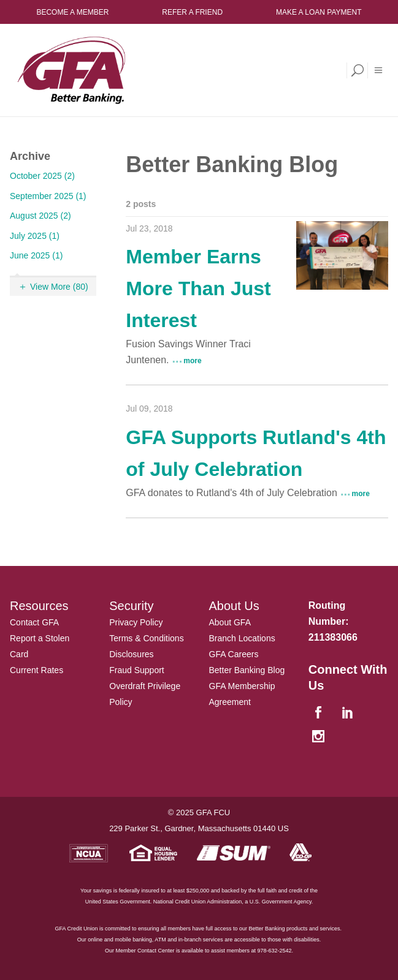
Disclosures (131, 654)
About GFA (230, 622)
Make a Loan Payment (319, 12)
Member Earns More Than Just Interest (198, 288)
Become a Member (72, 12)
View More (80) (59, 287)
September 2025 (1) (48, 196)
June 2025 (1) (36, 255)
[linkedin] (350, 713)
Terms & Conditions (146, 638)
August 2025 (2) (40, 216)
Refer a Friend (192, 12)
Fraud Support (137, 670)
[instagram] (320, 737)
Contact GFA (34, 622)
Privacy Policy (136, 622)
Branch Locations (242, 638)
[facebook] (320, 713)
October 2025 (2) (42, 176)
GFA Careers (234, 654)
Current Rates (36, 670)
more (192, 361)
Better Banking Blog (247, 670)
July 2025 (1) (35, 236)
